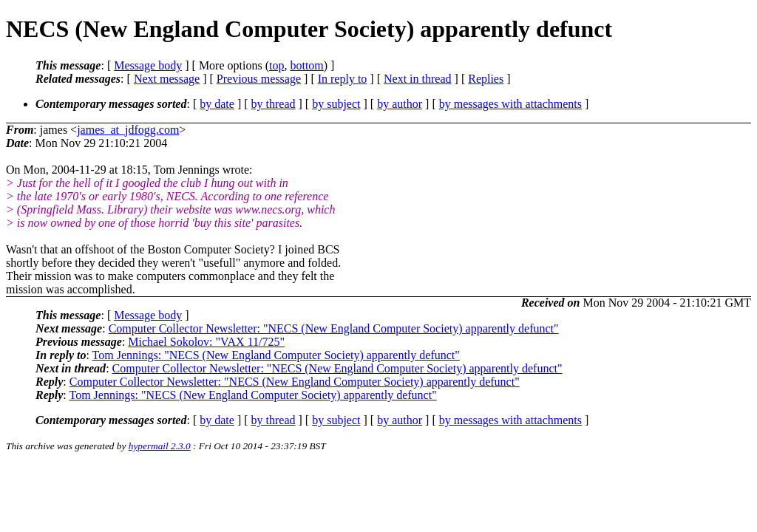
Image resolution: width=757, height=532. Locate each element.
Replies (486, 79)
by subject (336, 104)
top (276, 65)
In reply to (343, 79)
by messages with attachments (510, 104)
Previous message (259, 79)
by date (217, 104)
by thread (274, 104)
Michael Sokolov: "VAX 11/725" (206, 342)
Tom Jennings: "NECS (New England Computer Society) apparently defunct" (276, 355)
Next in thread (418, 79)
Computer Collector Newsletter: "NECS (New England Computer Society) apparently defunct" (334, 328)
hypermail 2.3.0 (160, 446)
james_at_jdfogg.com (128, 130)
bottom (306, 65)
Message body (148, 65)
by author (400, 104)
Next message (167, 79)
